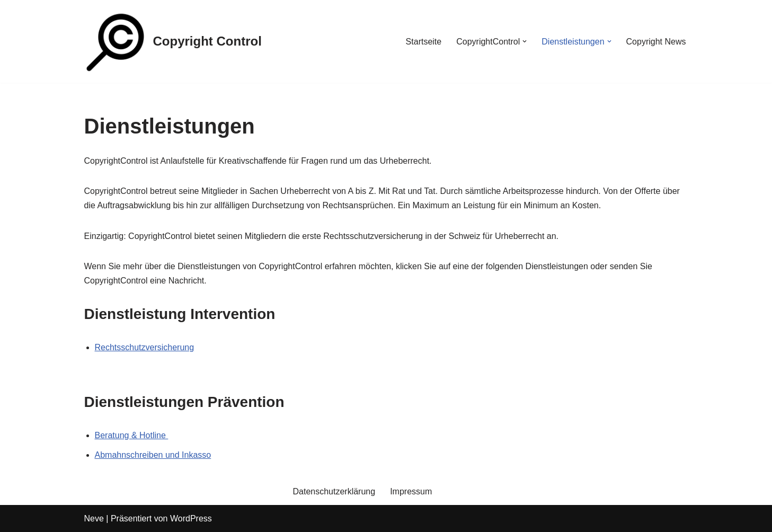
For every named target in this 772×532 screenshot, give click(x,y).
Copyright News (656, 42)
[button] (525, 41)
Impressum (411, 491)
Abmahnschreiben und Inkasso (153, 455)
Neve (94, 518)
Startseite (424, 42)
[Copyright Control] (173, 41)
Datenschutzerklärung (334, 491)
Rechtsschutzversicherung (145, 347)
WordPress (191, 518)
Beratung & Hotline (132, 435)
